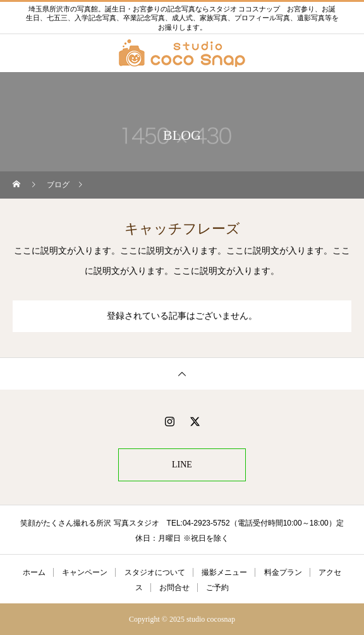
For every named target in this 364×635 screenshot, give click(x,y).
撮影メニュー (224, 572)
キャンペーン (85, 572)
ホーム (34, 572)
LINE (182, 465)
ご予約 (217, 588)
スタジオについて (155, 572)
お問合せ (174, 588)
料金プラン (283, 572)
